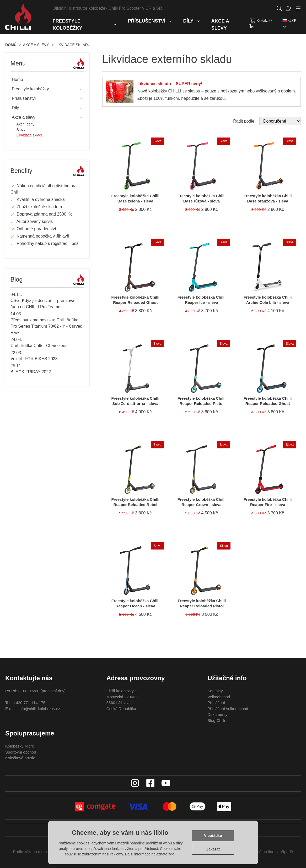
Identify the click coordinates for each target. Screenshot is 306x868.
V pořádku (213, 836)
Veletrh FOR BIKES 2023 (34, 359)
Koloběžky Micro (20, 746)
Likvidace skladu (73, 45)
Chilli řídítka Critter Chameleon (39, 346)
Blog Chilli (216, 720)
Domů (11, 45)
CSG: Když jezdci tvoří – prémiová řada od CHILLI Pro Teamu (42, 304)
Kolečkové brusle (20, 758)
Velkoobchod (219, 697)
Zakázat (213, 849)
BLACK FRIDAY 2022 (31, 372)
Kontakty (215, 691)
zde (171, 854)
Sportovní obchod (21, 752)
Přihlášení (216, 703)
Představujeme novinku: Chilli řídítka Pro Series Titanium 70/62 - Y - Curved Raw (46, 326)
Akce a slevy (36, 45)
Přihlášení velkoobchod (228, 709)
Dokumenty (217, 714)
